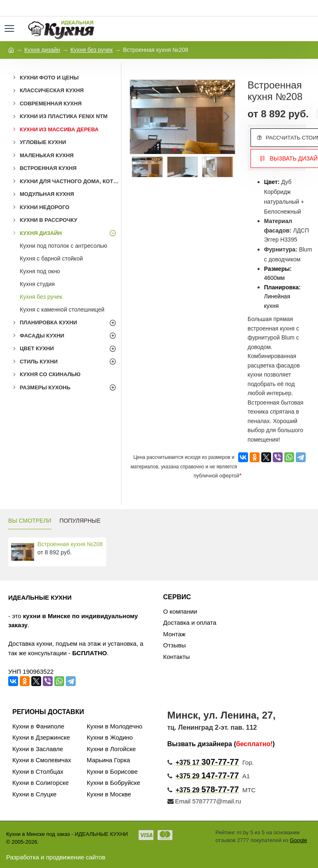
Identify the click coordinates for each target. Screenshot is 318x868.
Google (299, 840)
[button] (227, 117)
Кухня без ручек (92, 50)
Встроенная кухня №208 (70, 544)
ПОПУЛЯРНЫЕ (80, 521)
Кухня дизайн (42, 50)
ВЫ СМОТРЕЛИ (30, 521)
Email (179, 801)
